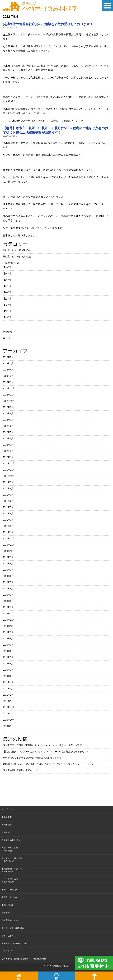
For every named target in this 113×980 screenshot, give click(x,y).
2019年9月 (8, 632)
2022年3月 (8, 445)
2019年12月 (9, 614)
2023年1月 (8, 382)
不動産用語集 (8, 905)
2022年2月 (8, 451)
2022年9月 (8, 407)
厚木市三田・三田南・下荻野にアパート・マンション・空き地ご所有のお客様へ (43, 745)
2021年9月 (8, 482)
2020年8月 (8, 564)
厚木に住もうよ (9, 936)
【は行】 (7, 299)
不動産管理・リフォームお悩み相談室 (13, 870)
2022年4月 (8, 438)
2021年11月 (9, 470)
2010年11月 (9, 714)
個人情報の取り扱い (11, 840)
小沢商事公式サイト (11, 920)
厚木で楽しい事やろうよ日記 (15, 943)
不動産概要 (7, 817)
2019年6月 (8, 651)
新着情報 (7, 332)
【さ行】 (7, 280)
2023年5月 (8, 363)
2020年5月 (8, 582)
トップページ (8, 809)
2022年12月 (9, 388)
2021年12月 (9, 463)
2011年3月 (8, 689)
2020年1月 (8, 607)
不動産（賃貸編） (10, 897)
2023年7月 (8, 357)
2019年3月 (8, 670)
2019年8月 (8, 639)
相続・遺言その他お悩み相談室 (10, 881)
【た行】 (7, 286)
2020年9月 (8, 557)
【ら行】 (7, 317)
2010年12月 (9, 707)
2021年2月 (8, 526)
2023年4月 (8, 370)
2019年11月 (9, 620)
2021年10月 (9, 476)
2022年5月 (8, 432)
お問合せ (6, 833)
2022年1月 (8, 457)
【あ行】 (7, 267)
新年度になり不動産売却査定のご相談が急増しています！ (32, 758)
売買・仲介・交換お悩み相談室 (10, 849)
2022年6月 (8, 426)
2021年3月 (8, 520)
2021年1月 (8, 532)
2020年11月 (9, 545)
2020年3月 (8, 595)
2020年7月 (8, 570)
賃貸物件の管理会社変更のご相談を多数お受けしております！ (48, 24)
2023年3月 (8, 376)
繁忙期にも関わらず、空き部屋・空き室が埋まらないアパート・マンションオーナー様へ (48, 764)
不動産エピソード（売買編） (18, 250)
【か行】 (7, 273)
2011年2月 (8, 695)
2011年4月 (8, 682)
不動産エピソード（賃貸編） (18, 257)
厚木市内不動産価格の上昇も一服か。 (22, 770)
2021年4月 (8, 513)
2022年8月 (8, 413)
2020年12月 (9, 538)
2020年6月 (8, 576)
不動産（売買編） (10, 890)
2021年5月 (8, 507)
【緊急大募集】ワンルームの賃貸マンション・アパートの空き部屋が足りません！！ (46, 752)
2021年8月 (8, 488)
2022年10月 (9, 401)
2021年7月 (8, 495)
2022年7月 (8, 420)
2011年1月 (8, 701)
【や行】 (7, 311)
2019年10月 (9, 626)
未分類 (6, 338)
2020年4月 (8, 589)
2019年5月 (8, 657)
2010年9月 (8, 726)
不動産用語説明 (11, 263)
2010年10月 (9, 720)
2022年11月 (9, 395)
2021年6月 (8, 501)
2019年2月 (8, 676)
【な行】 (7, 292)
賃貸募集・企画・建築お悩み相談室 (12, 860)
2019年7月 (8, 645)
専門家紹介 (7, 825)
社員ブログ (7, 951)
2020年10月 (9, 551)
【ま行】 (7, 305)
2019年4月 (8, 664)
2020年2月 (8, 601)
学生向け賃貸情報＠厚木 (13, 928)
